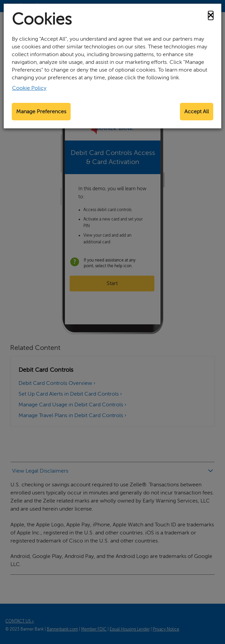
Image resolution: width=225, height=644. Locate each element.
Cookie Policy (29, 88)
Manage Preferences (41, 112)
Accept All (197, 112)
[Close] (211, 15)
